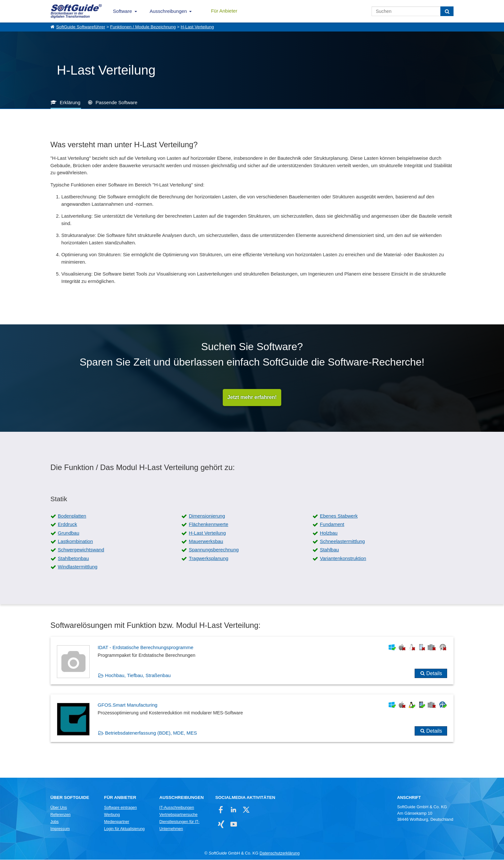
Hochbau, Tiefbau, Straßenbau (138, 675)
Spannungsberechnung (214, 550)
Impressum (60, 829)
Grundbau (69, 533)
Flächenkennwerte (208, 525)
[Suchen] (447, 11)
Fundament (332, 525)
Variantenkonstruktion (343, 559)
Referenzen (61, 815)
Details (434, 673)
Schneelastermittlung (342, 542)
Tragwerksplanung (208, 559)
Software (122, 11)
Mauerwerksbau (206, 542)
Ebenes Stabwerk (339, 516)
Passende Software (116, 102)
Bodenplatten (72, 516)
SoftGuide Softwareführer (81, 27)
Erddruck (67, 525)
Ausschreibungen (168, 11)
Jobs (55, 822)
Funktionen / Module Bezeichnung (143, 27)
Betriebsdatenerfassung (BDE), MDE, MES (151, 733)
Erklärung (70, 102)
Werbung (112, 815)
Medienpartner (117, 822)
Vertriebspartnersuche (179, 815)
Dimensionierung (207, 516)
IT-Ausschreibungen (177, 808)
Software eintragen (121, 808)
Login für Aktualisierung (124, 829)
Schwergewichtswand (81, 550)
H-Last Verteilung (197, 27)
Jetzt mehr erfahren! (252, 398)
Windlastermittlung (78, 567)
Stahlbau (329, 550)
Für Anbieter (224, 11)
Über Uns (59, 808)
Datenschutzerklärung (280, 853)
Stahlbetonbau (73, 559)
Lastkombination (75, 542)
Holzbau (329, 533)
